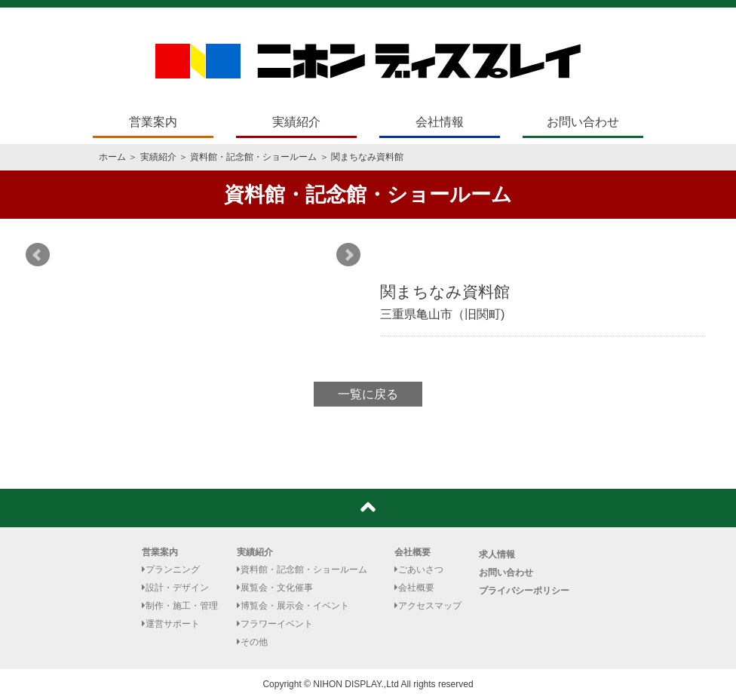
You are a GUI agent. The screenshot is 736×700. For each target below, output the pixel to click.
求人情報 (497, 554)
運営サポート (171, 624)
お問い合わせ (583, 122)
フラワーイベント (275, 624)
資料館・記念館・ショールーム (253, 157)
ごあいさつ (419, 570)
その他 (252, 642)
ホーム (112, 157)
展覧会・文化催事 (275, 588)
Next (348, 255)
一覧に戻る (368, 394)
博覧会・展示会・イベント (293, 606)
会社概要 (412, 552)
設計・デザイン (175, 588)
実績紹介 (296, 122)
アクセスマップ (428, 606)
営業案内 (153, 122)
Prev (38, 255)
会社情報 (440, 122)
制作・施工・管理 (180, 606)
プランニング (171, 570)
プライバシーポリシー (524, 591)
